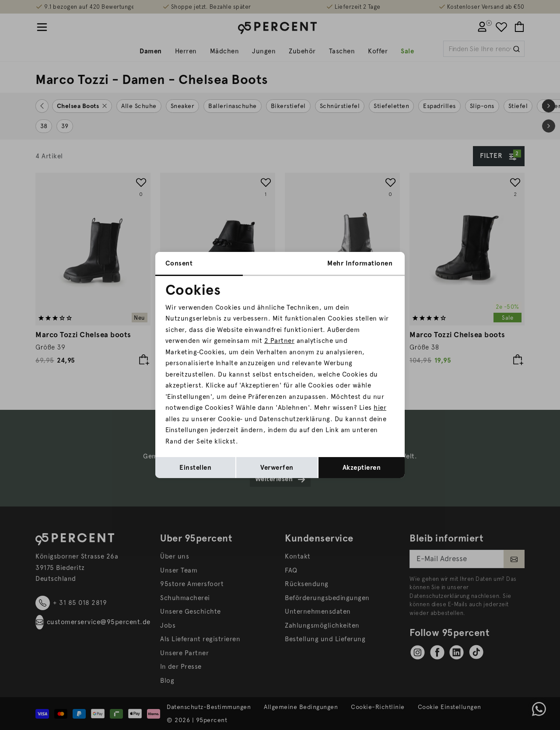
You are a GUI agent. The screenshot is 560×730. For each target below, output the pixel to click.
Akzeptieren (362, 468)
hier (380, 408)
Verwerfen (277, 468)
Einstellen (195, 468)
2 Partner (280, 341)
